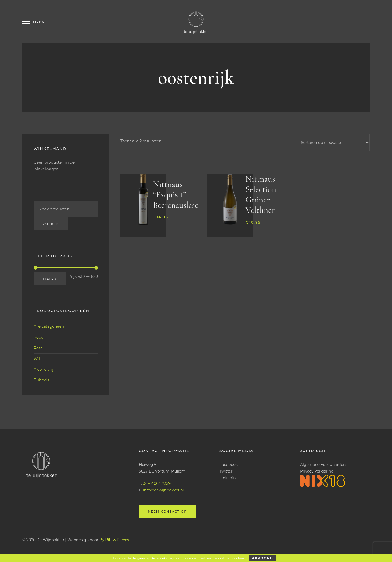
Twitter (226, 471)
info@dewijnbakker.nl (164, 490)
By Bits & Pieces (114, 540)
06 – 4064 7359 (157, 483)
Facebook (229, 465)
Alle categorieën (49, 326)
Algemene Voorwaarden (323, 465)
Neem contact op (167, 512)
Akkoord (262, 558)
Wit (37, 359)
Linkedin (228, 478)
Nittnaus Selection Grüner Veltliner (261, 194)
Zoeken (51, 224)
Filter (50, 279)
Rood (39, 337)
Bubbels (41, 380)
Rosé (38, 348)
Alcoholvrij (43, 369)
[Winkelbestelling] (332, 143)
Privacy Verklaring (317, 471)
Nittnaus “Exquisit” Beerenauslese (176, 195)
